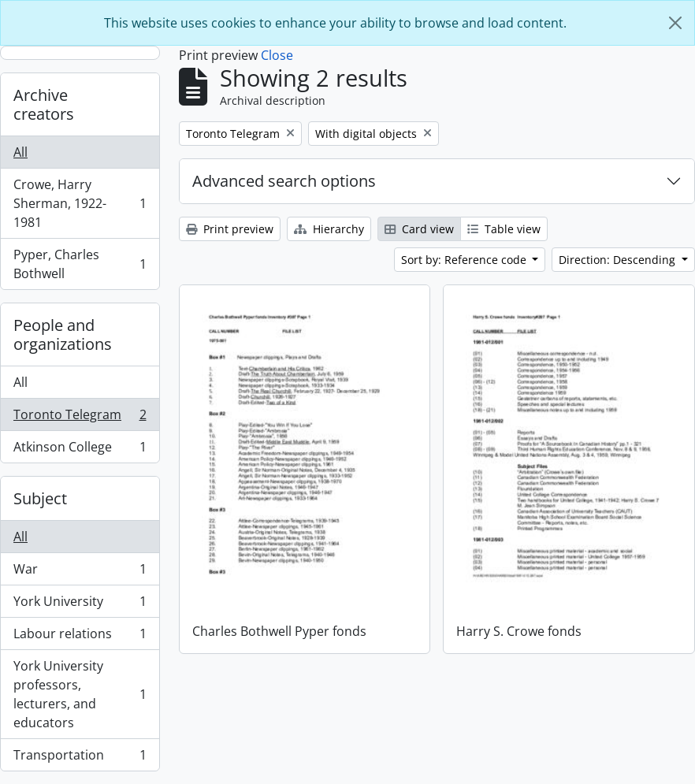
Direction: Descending (619, 260)
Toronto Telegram (80, 418)
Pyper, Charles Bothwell (80, 264)
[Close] (675, 23)
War (80, 572)
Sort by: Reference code (465, 260)
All (20, 152)
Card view (419, 229)
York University (80, 605)
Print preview (230, 229)
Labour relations (80, 637)
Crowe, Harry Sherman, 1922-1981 (80, 203)
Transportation (80, 758)
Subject (40, 498)
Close (277, 55)
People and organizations (63, 334)
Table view (504, 229)
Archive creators (44, 104)
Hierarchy (329, 229)
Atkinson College (80, 450)
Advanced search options (284, 181)
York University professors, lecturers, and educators (80, 694)
